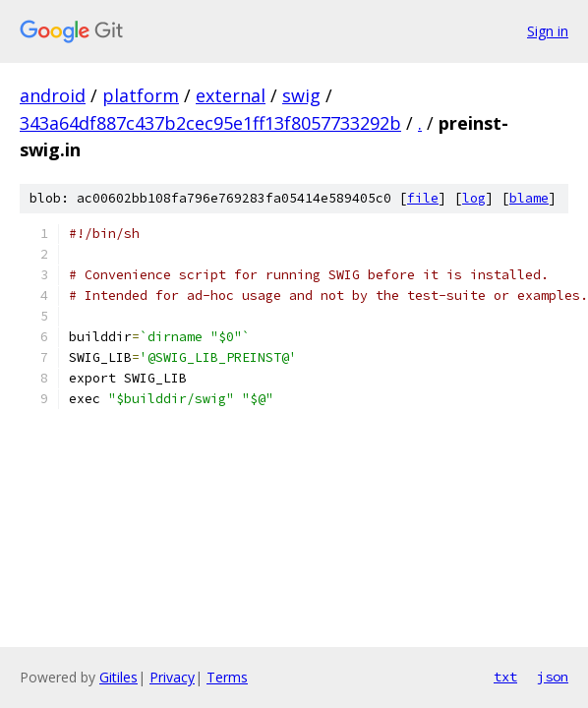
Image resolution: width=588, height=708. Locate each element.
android (53, 95)
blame (529, 198)
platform (141, 95)
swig (301, 95)
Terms (227, 677)
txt (505, 677)
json (553, 677)
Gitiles (118, 677)
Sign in (548, 31)
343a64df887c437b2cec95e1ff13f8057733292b (210, 123)
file (423, 198)
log (474, 198)
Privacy (172, 677)
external (231, 95)
